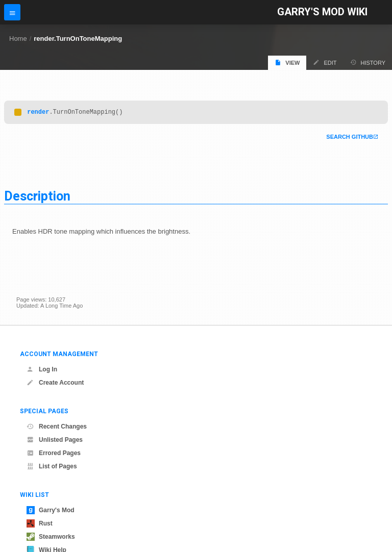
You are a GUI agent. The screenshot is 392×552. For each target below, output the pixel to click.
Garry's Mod (51, 510)
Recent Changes (57, 426)
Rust (40, 523)
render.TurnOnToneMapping (78, 39)
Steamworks (51, 537)
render (38, 113)
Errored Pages (54, 453)
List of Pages (52, 466)
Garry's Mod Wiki (322, 12)
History (368, 62)
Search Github (350, 138)
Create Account (55, 383)
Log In (42, 369)
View (287, 62)
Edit (325, 62)
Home (18, 39)
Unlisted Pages (55, 440)
